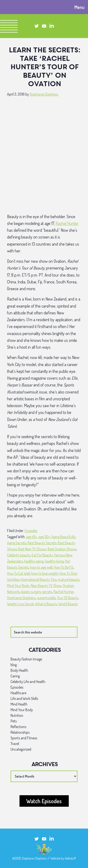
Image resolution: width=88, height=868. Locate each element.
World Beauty (68, 604)
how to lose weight (45, 573)
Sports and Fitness (24, 738)
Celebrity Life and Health (28, 682)
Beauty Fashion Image (26, 659)
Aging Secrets (17, 543)
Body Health (19, 670)
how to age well (41, 567)
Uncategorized (21, 749)
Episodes (31, 531)
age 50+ (44, 537)
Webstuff (70, 858)
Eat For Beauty (42, 555)
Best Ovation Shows (62, 549)
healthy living (54, 561)
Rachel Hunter (67, 223)
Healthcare (18, 693)
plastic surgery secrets (36, 592)
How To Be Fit (63, 567)
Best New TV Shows (32, 549)
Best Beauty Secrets (42, 543)
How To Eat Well (18, 573)
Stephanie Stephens (21, 598)
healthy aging (34, 561)
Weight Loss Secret (20, 604)
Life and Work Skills (24, 698)
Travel (15, 744)
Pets (14, 721)
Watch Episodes (44, 801)
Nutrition (17, 715)
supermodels (46, 598)
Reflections (18, 727)
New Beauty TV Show (46, 586)
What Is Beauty (46, 604)
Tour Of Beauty (68, 598)
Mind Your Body (18, 586)
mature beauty (69, 579)
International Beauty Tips (38, 579)
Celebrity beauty (19, 555)
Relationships (20, 732)
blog (14, 665)
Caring (15, 676)
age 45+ (32, 537)
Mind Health (19, 704)
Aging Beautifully (63, 537)
